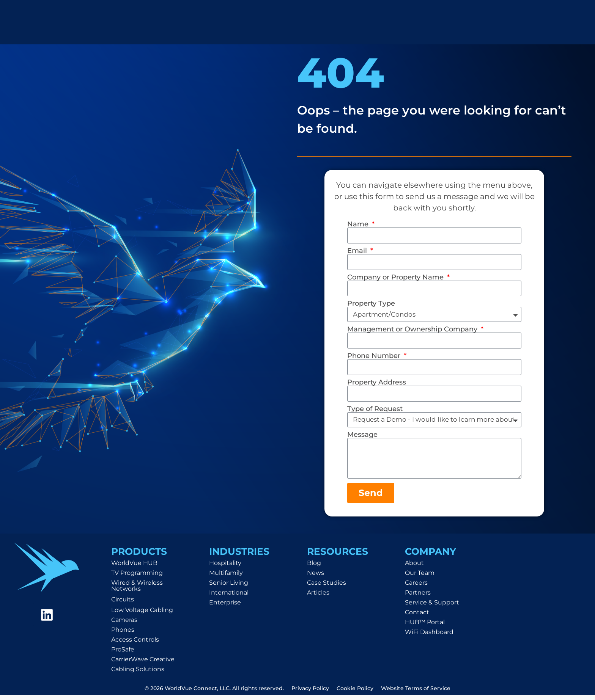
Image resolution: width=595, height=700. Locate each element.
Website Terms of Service (416, 694)
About (414, 568)
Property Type (371, 305)
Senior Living (229, 588)
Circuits (123, 605)
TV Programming (137, 578)
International (229, 598)
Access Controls (135, 645)
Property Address (377, 385)
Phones (123, 635)
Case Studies (327, 588)
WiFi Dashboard (429, 637)
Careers (416, 588)
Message (362, 438)
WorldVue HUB (134, 568)
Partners (418, 598)
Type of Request (375, 412)
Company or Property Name (396, 278)
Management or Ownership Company (413, 331)
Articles (318, 598)
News (316, 578)
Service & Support (432, 608)
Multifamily (226, 578)
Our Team (420, 578)
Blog (314, 568)
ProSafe (123, 655)
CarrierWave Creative (143, 665)
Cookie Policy (355, 694)
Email (358, 251)
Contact (417, 618)
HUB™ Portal (425, 627)
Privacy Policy (310, 694)
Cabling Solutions (138, 674)
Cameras (124, 625)
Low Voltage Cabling (142, 615)
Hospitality (225, 568)
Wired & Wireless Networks (137, 591)
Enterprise (225, 608)
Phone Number (375, 358)
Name (359, 224)
